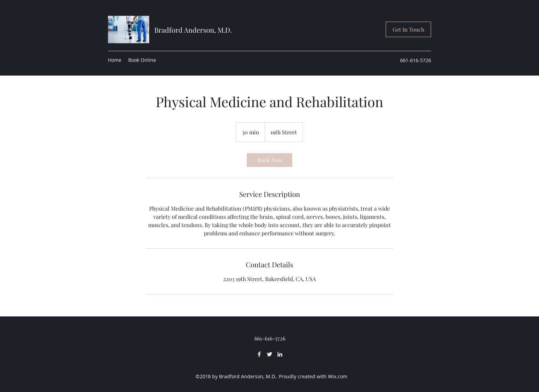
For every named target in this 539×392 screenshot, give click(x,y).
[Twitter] (269, 354)
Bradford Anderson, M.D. (193, 30)
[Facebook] (259, 354)
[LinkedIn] (280, 354)
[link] (269, 160)
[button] (408, 29)
